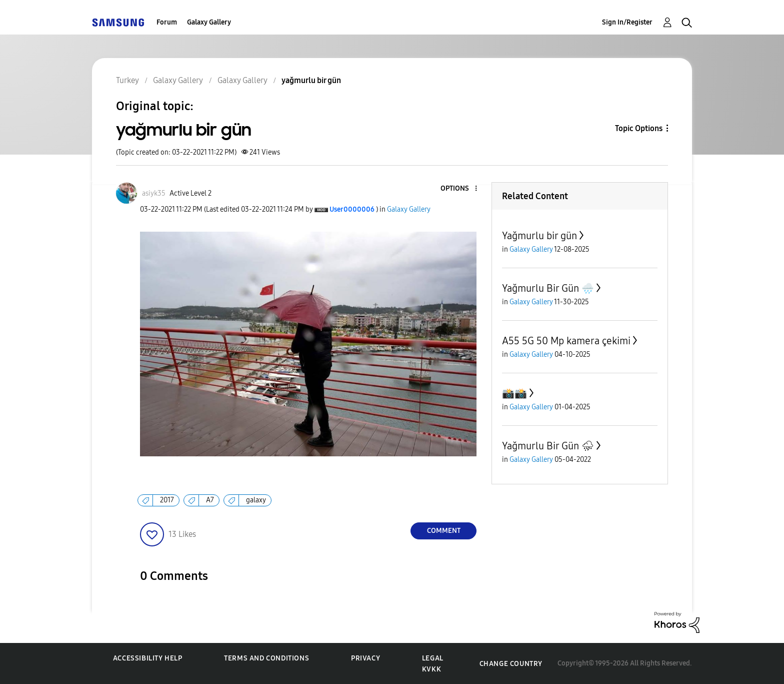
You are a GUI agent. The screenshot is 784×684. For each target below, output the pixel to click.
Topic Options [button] (639, 128)
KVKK (431, 669)
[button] (459, 189)
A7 (210, 500)
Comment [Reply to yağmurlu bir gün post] (444, 531)
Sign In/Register (627, 22)
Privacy (365, 658)
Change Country (511, 664)
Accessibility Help (148, 658)
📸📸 (514, 393)
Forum (167, 22)
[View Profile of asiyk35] (154, 193)
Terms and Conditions (266, 658)
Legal (433, 658)
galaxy (256, 500)
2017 (167, 500)
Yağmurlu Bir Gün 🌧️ (548, 288)
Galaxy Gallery (209, 22)
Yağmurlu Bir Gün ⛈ (548, 446)
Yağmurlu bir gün (539, 236)
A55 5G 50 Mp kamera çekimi (566, 341)
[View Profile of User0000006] (352, 209)
